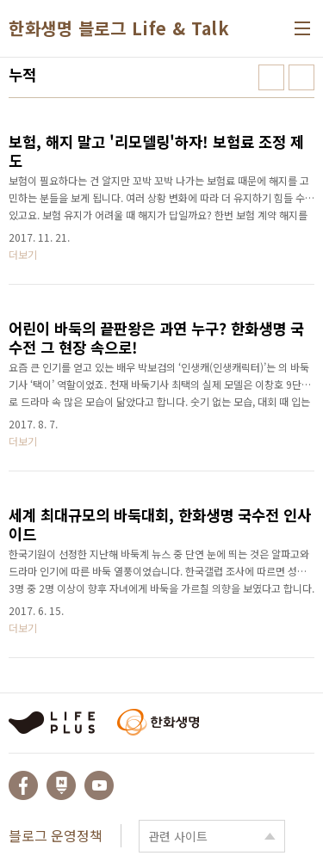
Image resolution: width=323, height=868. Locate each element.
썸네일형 (271, 77)
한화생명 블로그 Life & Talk (119, 28)
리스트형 (301, 77)
